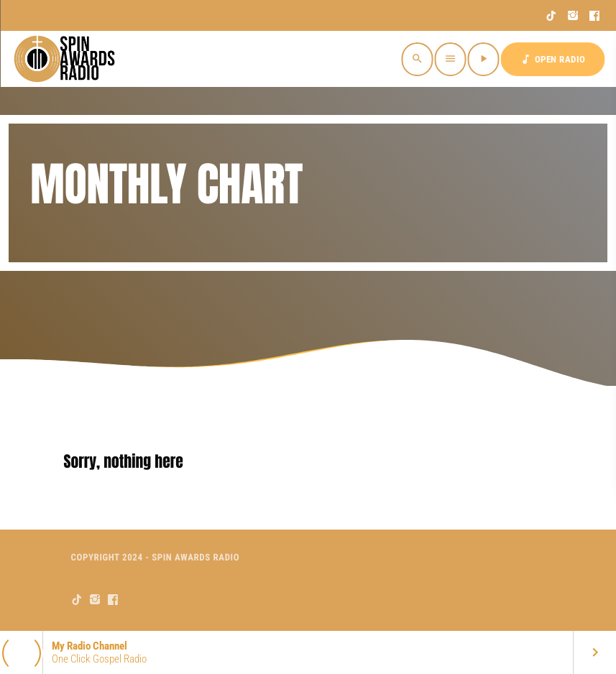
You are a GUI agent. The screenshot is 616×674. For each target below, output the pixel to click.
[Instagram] (573, 16)
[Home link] (66, 59)
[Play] (484, 59)
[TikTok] (552, 16)
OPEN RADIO (553, 59)
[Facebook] (595, 16)
